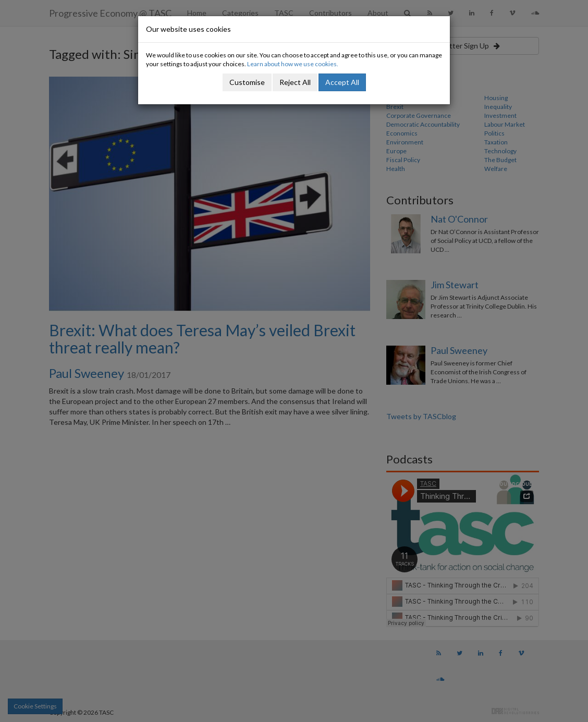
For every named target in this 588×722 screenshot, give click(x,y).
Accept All (342, 82)
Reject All (295, 82)
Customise (247, 82)
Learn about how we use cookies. (293, 64)
